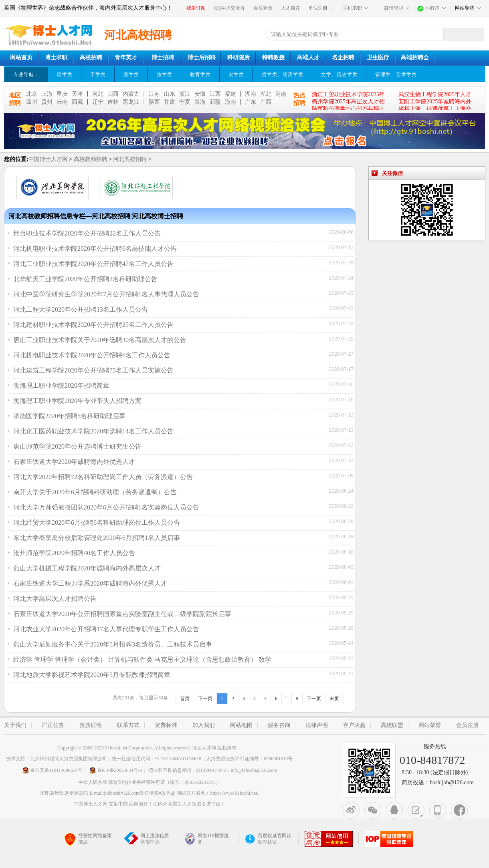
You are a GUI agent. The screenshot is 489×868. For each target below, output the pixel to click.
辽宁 (98, 102)
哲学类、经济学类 (283, 75)
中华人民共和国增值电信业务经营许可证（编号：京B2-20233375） (150, 782)
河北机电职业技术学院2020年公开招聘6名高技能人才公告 (95, 249)
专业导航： (26, 75)
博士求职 (56, 57)
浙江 (185, 94)
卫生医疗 (378, 57)
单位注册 (318, 8)
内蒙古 (131, 94)
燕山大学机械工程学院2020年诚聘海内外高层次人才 (87, 568)
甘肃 (170, 102)
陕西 (154, 102)
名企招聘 (343, 57)
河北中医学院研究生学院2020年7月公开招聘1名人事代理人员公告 (106, 294)
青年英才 (126, 57)
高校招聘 (91, 57)
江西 (215, 94)
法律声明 (317, 725)
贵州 (47, 102)
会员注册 (467, 725)
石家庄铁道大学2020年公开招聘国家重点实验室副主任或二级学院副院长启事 (122, 614)
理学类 (65, 75)
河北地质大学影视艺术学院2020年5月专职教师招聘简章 (92, 675)
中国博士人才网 (48, 159)
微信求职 (394, 8)
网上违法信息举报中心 (147, 839)
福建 (230, 94)
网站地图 (241, 725)
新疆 (215, 102)
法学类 (165, 75)
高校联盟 (392, 725)
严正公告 (53, 725)
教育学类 (200, 75)
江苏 (154, 94)
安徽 (200, 94)
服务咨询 (279, 725)
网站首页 (21, 57)
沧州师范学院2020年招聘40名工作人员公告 (74, 553)
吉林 (113, 102)
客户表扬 (354, 725)
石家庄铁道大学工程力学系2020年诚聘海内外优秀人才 (90, 583)
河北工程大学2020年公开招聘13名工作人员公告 (81, 309)
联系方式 (128, 725)
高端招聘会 (415, 57)
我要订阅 (196, 8)
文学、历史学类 (339, 75)
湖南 (251, 94)
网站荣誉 (430, 725)
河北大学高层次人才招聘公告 (55, 599)
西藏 (77, 102)
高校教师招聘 (91, 159)
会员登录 (263, 8)
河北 (98, 94)
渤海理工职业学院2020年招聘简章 (61, 386)
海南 (230, 102)
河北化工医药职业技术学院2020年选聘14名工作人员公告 (93, 431)
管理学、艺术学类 (396, 75)
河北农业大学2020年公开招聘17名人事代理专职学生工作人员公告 (106, 629)
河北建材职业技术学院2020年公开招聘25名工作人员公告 (93, 325)
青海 (200, 102)
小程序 (432, 8)
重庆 (62, 94)
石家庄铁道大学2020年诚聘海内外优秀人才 (74, 462)
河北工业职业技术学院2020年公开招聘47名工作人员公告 (93, 264)
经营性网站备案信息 (88, 839)
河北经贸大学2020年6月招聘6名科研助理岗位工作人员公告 (97, 523)
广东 (251, 102)
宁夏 (185, 102)
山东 (170, 94)
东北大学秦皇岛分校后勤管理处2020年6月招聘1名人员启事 (97, 538)
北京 (32, 94)
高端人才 (308, 57)
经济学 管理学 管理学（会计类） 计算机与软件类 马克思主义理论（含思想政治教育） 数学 (142, 660)
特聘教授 (273, 57)
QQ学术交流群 (229, 8)
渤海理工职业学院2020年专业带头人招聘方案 (77, 401)
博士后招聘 (202, 57)
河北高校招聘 (130, 159)
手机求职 (352, 8)
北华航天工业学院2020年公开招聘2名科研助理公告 (85, 279)
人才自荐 (291, 8)
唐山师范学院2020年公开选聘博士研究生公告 (77, 446)
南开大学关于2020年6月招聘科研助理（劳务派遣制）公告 (95, 492)
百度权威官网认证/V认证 (268, 839)
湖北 (266, 94)
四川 (32, 102)
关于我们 (15, 725)
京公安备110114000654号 (52, 770)
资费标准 (166, 725)
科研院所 (238, 57)
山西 (113, 94)
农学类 (236, 75)
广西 (266, 102)
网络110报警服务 (207, 839)
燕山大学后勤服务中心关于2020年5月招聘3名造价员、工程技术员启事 (113, 644)
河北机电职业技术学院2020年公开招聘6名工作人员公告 (92, 355)
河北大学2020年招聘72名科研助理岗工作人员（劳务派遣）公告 (103, 477)
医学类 (131, 75)
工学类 (98, 75)
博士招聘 (163, 57)
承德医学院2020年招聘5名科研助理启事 (69, 416)
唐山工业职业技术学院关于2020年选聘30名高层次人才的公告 (100, 340)
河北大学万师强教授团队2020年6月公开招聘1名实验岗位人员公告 (106, 507)
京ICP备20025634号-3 (115, 770)
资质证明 (91, 725)
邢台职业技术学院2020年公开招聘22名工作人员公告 (87, 233)
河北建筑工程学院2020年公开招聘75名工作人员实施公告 (93, 370)
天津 (77, 94)
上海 (47, 94)
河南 (281, 94)
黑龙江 (131, 102)
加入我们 (204, 725)
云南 (62, 102)
